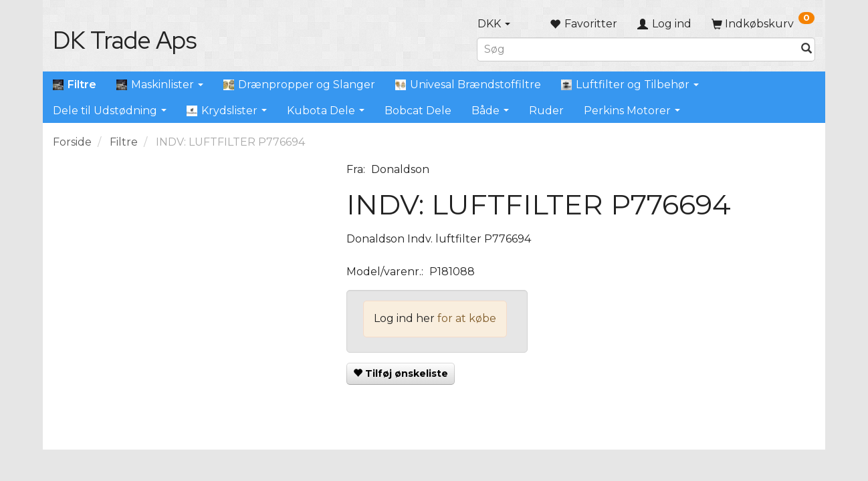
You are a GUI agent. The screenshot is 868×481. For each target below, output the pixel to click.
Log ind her (404, 318)
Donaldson (400, 169)
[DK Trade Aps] (125, 40)
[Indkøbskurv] (763, 24)
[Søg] (806, 49)
